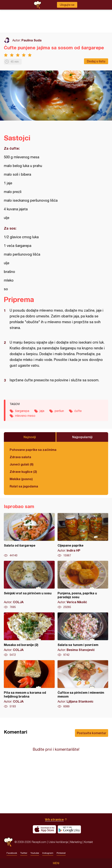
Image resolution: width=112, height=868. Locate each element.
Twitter (24, 853)
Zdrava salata (20, 457)
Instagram (48, 853)
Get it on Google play (69, 829)
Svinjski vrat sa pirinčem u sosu (29, 585)
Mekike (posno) (21, 479)
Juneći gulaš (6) (22, 464)
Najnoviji (30, 437)
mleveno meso (25, 416)
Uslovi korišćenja (58, 842)
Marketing (76, 842)
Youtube (35, 853)
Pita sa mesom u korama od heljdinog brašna (29, 684)
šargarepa (22, 411)
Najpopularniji (82, 437)
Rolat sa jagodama (24, 486)
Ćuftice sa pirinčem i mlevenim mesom (83, 684)
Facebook (12, 853)
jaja (42, 411)
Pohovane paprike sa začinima (33, 450)
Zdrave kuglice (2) (23, 472)
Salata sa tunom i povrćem (83, 635)
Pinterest (61, 853)
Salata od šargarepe (29, 535)
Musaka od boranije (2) (29, 635)
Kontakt (88, 842)
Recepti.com (8, 842)
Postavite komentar (92, 733)
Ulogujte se (67, 5)
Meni (56, 863)
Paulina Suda (31, 40)
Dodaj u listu (96, 61)
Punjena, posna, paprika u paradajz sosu (83, 585)
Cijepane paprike (83, 535)
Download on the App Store (44, 829)
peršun (59, 411)
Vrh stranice (54, 819)
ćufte (78, 411)
